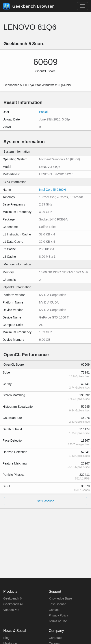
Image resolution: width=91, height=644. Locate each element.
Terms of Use (58, 621)
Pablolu (44, 112)
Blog (6, 638)
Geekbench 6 (12, 598)
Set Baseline (45, 501)
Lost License (58, 604)
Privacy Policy (58, 615)
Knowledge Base (60, 598)
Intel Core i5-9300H (52, 190)
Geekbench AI (13, 604)
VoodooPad (11, 610)
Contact (54, 610)
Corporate (56, 638)
